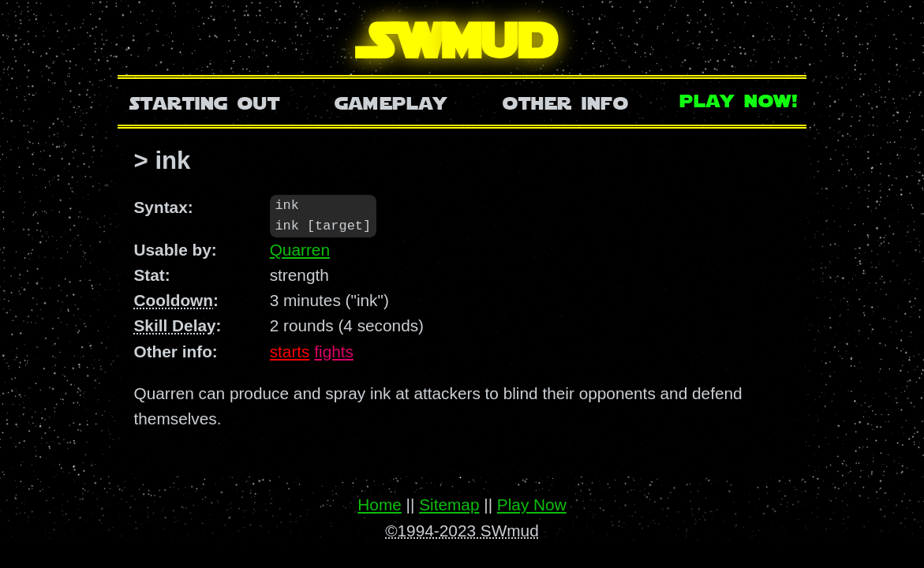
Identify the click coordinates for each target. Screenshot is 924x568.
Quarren (300, 250)
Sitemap (449, 504)
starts (290, 352)
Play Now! (739, 99)
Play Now (532, 504)
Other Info (566, 101)
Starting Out (205, 101)
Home (379, 504)
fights (334, 352)
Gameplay (391, 101)
